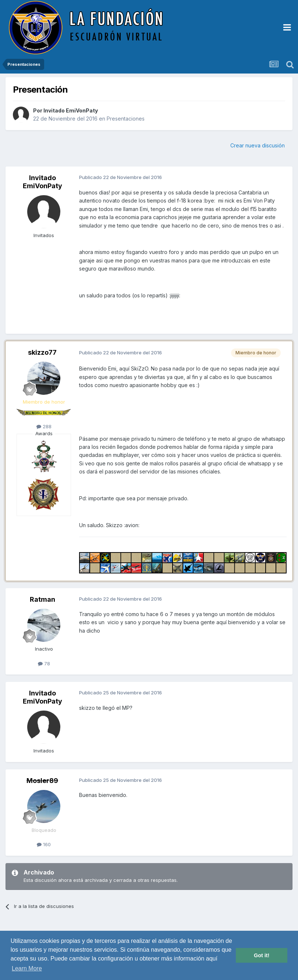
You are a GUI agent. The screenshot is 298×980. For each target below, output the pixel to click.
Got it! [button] (262, 955)
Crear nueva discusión (258, 145)
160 (44, 844)
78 (44, 664)
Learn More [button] (27, 968)
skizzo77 (42, 352)
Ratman (42, 599)
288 (44, 426)
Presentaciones (126, 119)
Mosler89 (42, 781)
